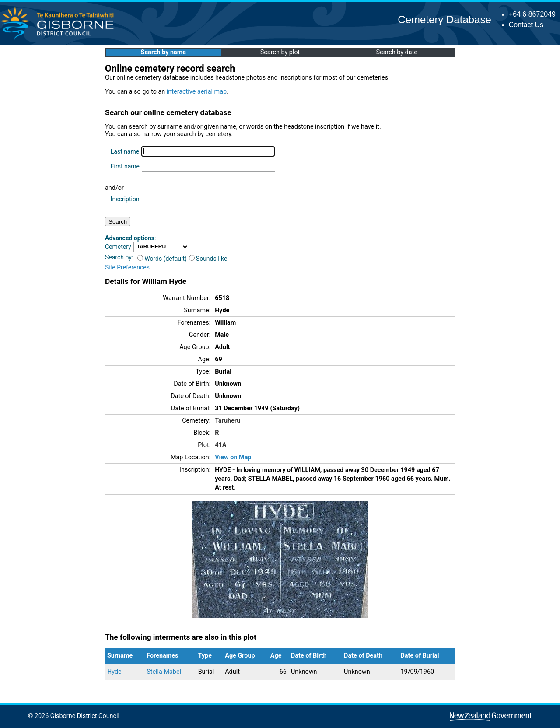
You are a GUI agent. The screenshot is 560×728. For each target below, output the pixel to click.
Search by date (396, 52)
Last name (125, 151)
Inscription (125, 199)
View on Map (233, 457)
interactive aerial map (197, 92)
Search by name (163, 52)
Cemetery (118, 247)
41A (220, 445)
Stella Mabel (164, 672)
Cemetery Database (444, 19)
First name (125, 166)
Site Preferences (127, 267)
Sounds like (208, 259)
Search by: (119, 257)
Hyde (114, 672)
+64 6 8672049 (532, 14)
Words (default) (162, 259)
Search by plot (280, 52)
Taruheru (227, 421)
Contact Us (526, 25)
